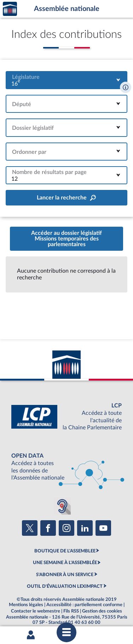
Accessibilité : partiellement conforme (84, 605)
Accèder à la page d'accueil (10, 9)
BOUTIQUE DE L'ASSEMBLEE (65, 551)
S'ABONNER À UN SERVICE (65, 575)
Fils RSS (71, 611)
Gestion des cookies (102, 611)
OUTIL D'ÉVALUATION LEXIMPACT (65, 586)
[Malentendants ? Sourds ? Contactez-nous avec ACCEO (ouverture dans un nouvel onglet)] (62, 506)
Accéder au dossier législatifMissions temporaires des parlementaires (66, 239)
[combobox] (66, 80)
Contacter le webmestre (36, 611)
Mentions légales (26, 605)
